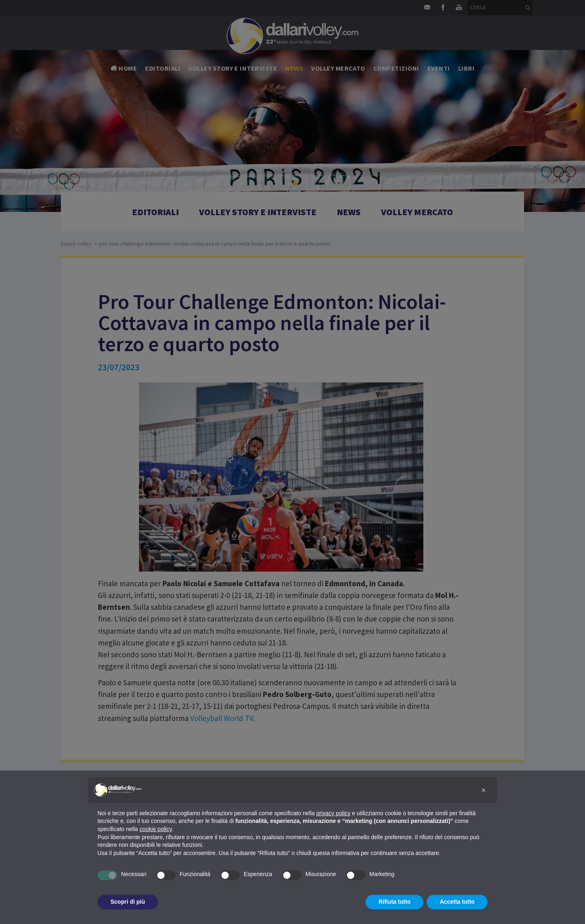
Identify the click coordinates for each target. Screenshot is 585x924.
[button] (483, 790)
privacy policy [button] (334, 813)
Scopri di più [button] (128, 902)
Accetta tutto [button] (457, 902)
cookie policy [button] (156, 829)
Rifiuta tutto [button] (395, 902)
